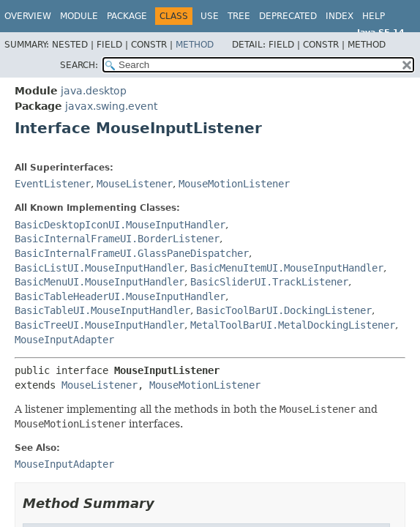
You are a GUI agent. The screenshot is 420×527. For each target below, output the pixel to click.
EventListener (53, 184)
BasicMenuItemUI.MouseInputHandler (287, 268)
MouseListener (135, 184)
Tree (239, 16)
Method (195, 45)
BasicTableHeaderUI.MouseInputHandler (120, 296)
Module (79, 16)
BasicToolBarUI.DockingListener (284, 310)
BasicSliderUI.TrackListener (269, 282)
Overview (28, 16)
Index (340, 16)
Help (374, 16)
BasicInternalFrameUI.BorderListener (117, 239)
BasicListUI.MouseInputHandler (100, 268)
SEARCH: (79, 65)
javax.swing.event (111, 106)
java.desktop (94, 91)
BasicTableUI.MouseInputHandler (102, 310)
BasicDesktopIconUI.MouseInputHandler (120, 225)
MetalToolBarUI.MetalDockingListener (293, 325)
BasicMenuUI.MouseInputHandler (100, 282)
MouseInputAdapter (64, 340)
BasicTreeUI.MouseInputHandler (100, 325)
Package (127, 16)
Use (210, 16)
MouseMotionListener (234, 184)
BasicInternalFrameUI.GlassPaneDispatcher (132, 253)
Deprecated (288, 16)
